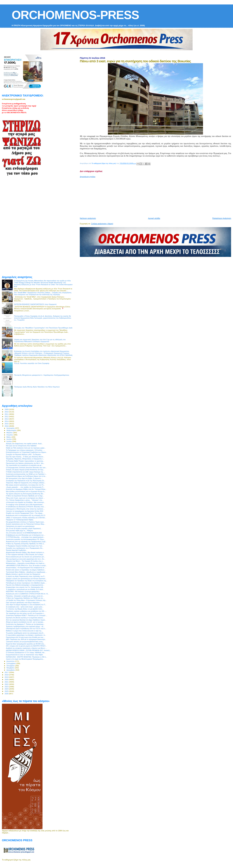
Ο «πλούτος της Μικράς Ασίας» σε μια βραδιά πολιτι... (25, 609)
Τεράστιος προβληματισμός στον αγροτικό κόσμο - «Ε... (25, 626)
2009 (7, 409)
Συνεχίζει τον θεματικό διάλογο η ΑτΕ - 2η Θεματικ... (24, 454)
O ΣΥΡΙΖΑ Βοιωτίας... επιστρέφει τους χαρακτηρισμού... (25, 537)
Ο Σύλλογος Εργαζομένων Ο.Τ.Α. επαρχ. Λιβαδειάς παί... (26, 652)
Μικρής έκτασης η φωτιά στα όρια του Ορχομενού (23, 574)
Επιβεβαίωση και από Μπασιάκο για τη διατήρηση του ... (26, 535)
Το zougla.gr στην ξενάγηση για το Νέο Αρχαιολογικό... (25, 505)
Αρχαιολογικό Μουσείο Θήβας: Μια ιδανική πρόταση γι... (25, 552)
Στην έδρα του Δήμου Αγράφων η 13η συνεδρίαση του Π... (26, 605)
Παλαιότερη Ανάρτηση (222, 218)
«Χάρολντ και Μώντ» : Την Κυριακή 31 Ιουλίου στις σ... (25, 561)
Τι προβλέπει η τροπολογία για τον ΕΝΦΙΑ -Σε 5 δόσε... (25, 589)
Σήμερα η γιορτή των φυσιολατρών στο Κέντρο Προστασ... (26, 579)
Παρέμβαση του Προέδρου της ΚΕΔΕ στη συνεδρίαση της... (27, 581)
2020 (7, 679)
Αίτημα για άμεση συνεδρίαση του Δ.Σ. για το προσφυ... (25, 622)
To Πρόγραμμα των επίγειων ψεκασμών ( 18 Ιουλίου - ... (25, 450)
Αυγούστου (11, 661)
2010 (7, 412)
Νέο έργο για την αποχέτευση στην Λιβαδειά (21, 446)
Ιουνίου (9, 439)
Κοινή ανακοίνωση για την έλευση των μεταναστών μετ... (26, 557)
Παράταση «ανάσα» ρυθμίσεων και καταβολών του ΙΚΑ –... (26, 611)
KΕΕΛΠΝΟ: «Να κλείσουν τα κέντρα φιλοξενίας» (23, 592)
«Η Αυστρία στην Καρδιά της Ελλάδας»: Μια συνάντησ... (25, 502)
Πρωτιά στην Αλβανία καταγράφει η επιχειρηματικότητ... (25, 585)
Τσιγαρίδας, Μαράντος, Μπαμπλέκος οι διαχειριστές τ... (25, 459)
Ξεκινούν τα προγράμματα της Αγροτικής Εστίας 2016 (25, 511)
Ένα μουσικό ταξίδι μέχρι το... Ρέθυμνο (19, 531)
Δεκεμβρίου (11, 670)
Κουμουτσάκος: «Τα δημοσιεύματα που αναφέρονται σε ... (26, 568)
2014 (7, 421)
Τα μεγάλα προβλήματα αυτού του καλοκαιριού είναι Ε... (25, 633)
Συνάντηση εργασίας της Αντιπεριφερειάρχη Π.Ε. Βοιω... (25, 539)
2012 (7, 416)
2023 (7, 687)
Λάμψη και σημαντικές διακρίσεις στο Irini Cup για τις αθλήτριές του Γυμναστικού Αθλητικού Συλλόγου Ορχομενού (40, 340)
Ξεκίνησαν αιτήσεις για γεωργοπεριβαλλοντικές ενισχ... (25, 642)
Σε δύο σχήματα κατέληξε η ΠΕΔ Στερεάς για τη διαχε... (25, 554)
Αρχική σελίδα (154, 218)
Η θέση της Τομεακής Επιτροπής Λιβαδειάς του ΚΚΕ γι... (25, 544)
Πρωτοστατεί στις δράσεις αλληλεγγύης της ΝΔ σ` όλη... (25, 463)
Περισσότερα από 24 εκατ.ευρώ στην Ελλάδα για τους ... (26, 637)
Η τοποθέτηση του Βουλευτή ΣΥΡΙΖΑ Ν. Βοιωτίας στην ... (26, 507)
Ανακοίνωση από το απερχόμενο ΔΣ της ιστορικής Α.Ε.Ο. (26, 515)
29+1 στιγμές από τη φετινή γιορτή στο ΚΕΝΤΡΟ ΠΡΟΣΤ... (26, 646)
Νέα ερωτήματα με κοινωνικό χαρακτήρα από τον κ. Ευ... (26, 559)
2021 (7, 682)
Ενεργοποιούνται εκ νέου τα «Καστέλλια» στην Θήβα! (24, 655)
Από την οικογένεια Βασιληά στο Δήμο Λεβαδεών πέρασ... (26, 620)
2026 (7, 694)
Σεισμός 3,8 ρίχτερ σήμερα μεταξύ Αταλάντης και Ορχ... (25, 470)
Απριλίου (10, 435)
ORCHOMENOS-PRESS (75, 15)
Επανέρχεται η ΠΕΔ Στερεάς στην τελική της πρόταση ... (25, 509)
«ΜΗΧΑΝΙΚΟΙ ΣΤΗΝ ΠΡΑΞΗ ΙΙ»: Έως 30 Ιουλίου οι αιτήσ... (26, 565)
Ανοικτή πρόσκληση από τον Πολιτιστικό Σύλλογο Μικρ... (26, 524)
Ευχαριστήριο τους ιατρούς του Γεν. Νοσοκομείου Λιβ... (25, 587)
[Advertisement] (152, 196)
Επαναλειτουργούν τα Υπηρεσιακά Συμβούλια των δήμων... (27, 452)
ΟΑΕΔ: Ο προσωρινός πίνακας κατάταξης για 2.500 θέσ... (26, 518)
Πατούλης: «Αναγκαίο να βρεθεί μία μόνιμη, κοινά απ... (25, 596)
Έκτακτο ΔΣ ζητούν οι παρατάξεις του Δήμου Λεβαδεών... (26, 570)
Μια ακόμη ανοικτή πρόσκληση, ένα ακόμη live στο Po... (25, 485)
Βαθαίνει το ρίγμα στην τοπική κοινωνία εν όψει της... (24, 631)
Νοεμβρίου (11, 668)
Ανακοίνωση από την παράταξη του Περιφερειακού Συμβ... (26, 542)
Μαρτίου (10, 433)
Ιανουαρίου (11, 428)
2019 (7, 677)
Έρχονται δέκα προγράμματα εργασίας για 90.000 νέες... (26, 644)
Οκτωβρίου (11, 666)
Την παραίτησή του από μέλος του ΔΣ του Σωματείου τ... (25, 613)
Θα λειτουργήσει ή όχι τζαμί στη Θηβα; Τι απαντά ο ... (24, 478)
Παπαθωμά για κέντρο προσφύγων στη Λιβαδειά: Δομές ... (26, 583)
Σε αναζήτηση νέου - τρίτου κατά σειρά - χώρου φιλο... (25, 607)
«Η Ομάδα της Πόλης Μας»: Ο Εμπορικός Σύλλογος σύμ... (26, 600)
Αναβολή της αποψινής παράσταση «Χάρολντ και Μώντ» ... (27, 648)
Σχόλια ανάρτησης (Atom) (102, 224)
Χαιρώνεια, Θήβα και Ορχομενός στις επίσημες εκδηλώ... (26, 483)
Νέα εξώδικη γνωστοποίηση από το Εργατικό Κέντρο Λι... (26, 491)
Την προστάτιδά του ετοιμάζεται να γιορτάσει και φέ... (24, 465)
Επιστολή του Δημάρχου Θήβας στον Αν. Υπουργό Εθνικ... (26, 489)
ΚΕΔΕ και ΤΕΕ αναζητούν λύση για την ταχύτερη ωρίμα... (26, 448)
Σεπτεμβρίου (11, 663)
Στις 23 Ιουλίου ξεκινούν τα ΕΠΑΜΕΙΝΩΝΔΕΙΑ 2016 (24, 533)
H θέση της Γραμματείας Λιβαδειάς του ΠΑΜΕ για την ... (25, 598)
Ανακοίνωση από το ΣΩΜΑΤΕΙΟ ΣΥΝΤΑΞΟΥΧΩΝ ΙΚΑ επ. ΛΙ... (27, 594)
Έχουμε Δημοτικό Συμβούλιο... (16, 550)
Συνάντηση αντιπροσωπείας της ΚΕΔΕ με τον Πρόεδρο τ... (26, 474)
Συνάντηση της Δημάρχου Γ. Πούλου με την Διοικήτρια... (25, 624)
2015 (7, 424)
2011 (7, 414)
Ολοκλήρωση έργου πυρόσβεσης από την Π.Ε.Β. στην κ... (26, 629)
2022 (7, 684)
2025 (7, 691)
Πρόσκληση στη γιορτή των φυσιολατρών (20, 526)
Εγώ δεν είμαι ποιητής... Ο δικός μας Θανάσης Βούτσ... (25, 457)
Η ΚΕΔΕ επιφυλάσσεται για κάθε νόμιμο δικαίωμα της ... (25, 472)
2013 (7, 419)
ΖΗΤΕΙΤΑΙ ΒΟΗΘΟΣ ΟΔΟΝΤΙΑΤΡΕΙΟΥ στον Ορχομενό (35, 304)
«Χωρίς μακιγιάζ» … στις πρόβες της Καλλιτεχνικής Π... (25, 487)
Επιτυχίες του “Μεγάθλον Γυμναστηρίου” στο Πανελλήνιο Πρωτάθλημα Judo (43, 328)
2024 (7, 689)
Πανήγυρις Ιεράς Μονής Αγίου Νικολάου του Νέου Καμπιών (37, 387)
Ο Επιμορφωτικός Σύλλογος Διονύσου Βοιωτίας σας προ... (26, 468)
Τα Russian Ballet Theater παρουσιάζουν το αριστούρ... (25, 461)
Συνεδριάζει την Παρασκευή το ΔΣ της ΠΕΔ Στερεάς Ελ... (26, 481)
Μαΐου (9, 437)
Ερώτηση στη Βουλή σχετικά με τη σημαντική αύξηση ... (25, 618)
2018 (7, 675)
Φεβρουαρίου (12, 430)
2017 (7, 672)
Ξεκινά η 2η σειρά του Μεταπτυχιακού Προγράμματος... (25, 659)
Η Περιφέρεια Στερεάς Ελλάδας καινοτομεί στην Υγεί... (25, 546)
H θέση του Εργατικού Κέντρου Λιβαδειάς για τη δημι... (25, 496)
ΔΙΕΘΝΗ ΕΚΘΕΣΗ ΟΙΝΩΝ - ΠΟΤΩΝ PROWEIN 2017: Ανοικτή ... (29, 650)
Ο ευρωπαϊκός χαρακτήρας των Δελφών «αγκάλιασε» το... (26, 635)
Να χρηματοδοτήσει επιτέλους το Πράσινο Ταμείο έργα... (25, 522)
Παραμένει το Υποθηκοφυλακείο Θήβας (20, 520)
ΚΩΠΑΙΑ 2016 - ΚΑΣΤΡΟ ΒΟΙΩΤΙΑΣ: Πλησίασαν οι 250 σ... (27, 657)
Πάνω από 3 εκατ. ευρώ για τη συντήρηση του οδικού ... (25, 498)
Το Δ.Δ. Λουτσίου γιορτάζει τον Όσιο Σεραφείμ (32, 363)
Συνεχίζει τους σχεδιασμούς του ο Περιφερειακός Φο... (25, 548)
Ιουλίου (9, 441)
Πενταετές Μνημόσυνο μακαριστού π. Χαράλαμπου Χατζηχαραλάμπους (42, 375)
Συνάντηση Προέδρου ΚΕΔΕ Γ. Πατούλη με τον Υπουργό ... (27, 615)
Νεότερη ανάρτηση (88, 218)
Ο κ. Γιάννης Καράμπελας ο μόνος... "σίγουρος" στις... (25, 500)
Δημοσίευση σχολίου (88, 177)
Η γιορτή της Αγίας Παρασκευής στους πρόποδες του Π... (26, 576)
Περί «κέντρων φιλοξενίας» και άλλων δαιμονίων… (24, 603)
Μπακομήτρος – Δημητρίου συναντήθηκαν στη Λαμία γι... (26, 563)
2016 (7, 426)
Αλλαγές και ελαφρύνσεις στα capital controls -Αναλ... (24, 444)
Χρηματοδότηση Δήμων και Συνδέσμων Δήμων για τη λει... (26, 476)
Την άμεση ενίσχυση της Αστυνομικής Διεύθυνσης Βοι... (25, 494)
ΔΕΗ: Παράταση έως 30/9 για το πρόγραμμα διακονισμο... (26, 639)
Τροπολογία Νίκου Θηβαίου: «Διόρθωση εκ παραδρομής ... (26, 572)
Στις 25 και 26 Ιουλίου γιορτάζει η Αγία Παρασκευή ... (24, 528)
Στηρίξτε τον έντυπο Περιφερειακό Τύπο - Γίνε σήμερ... (25, 513)
